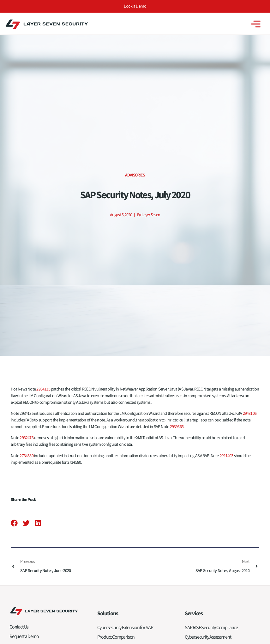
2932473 (27, 438)
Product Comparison (116, 637)
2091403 (226, 456)
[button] (14, 523)
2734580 (27, 456)
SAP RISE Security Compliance (211, 628)
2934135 (43, 389)
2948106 (250, 414)
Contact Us (19, 627)
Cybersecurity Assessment (208, 637)
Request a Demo (24, 636)
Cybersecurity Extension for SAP (125, 628)
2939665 (177, 427)
